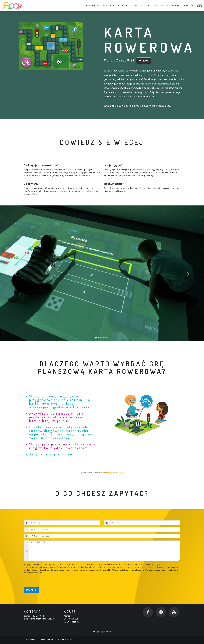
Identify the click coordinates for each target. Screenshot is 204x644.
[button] (15, 273)
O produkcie (92, 6)
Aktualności (174, 6)
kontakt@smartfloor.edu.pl (42, 619)
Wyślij (31, 590)
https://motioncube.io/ (114, 473)
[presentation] (45, 580)
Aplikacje (123, 6)
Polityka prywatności (102, 632)
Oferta (160, 6)
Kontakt (189, 6)
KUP (144, 61)
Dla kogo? (109, 6)
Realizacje (147, 6)
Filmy (135, 6)
